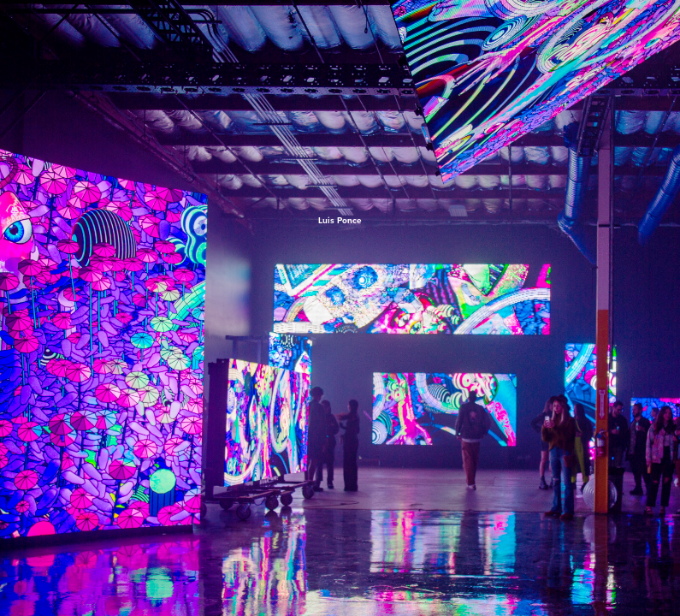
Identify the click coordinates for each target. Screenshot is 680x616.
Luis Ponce (340, 220)
